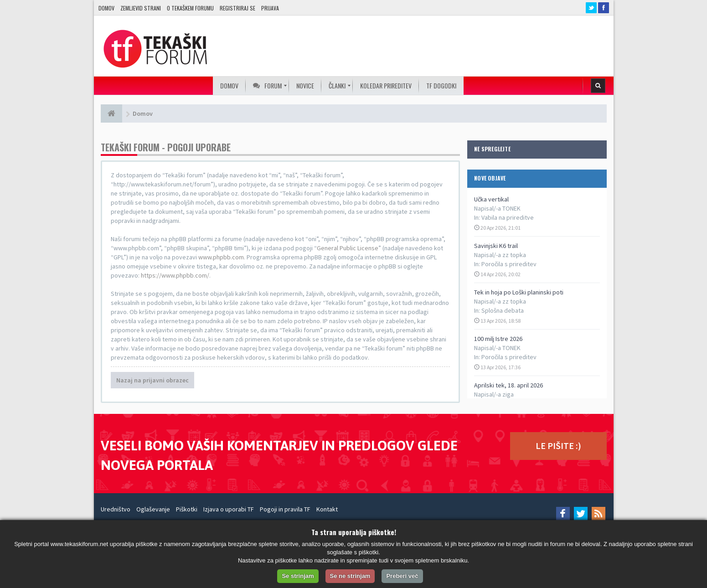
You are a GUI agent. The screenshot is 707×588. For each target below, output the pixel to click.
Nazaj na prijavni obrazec (152, 380)
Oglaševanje (153, 509)
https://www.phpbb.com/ (175, 275)
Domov (106, 8)
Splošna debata (503, 310)
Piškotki (187, 509)
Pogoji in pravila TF (285, 509)
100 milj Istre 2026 (498, 339)
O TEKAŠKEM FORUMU (190, 8)
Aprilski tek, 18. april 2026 (508, 385)
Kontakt (327, 509)
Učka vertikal (491, 199)
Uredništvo (116, 509)
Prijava (270, 8)
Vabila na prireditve (508, 217)
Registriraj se (237, 8)
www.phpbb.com (221, 257)
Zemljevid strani (141, 8)
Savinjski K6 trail (496, 246)
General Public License (348, 248)
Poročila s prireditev (509, 264)
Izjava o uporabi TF (229, 509)
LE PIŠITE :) (558, 446)
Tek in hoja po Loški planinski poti (519, 292)
